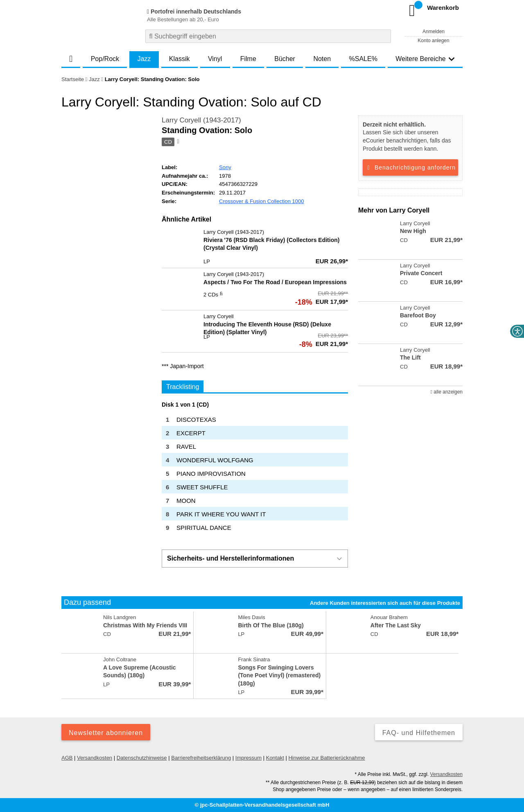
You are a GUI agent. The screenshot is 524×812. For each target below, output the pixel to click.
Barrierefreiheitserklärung (201, 758)
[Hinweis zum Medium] (177, 142)
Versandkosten (95, 758)
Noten (322, 59)
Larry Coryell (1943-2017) (201, 120)
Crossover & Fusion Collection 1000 (261, 201)
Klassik (180, 59)
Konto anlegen (433, 41)
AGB (67, 758)
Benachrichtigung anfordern (410, 167)
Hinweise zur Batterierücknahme (326, 758)
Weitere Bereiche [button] (425, 59)
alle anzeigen (447, 392)
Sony (225, 167)
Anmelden (434, 32)
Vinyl (215, 59)
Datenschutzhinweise (142, 758)
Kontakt (275, 758)
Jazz (144, 59)
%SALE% (363, 59)
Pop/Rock (105, 59)
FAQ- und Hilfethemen (419, 733)
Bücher (285, 59)
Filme (248, 59)
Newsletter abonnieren (106, 733)
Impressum (248, 758)
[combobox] (268, 36)
